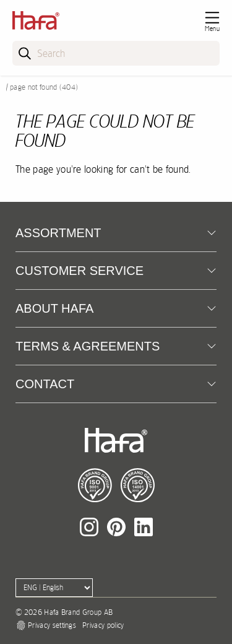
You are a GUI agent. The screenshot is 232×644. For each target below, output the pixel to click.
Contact (45, 384)
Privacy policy (103, 625)
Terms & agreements (88, 346)
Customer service (79, 271)
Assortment (58, 233)
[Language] (54, 588)
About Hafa (54, 308)
